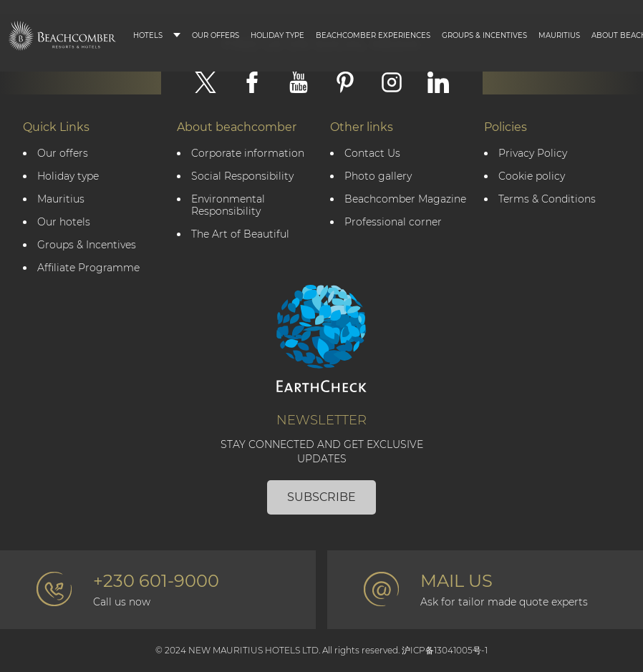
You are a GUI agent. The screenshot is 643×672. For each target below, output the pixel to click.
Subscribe (321, 497)
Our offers (63, 154)
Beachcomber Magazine (405, 199)
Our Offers (216, 35)
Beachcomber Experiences (373, 35)
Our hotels (64, 222)
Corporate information (248, 154)
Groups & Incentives (484, 35)
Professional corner (393, 222)
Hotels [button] (148, 35)
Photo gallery (378, 176)
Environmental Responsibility (228, 205)
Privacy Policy (533, 154)
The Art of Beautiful (240, 234)
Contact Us (372, 154)
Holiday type (277, 35)
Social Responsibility (242, 176)
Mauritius (559, 35)
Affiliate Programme (88, 268)
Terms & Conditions (547, 199)
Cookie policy (532, 176)
